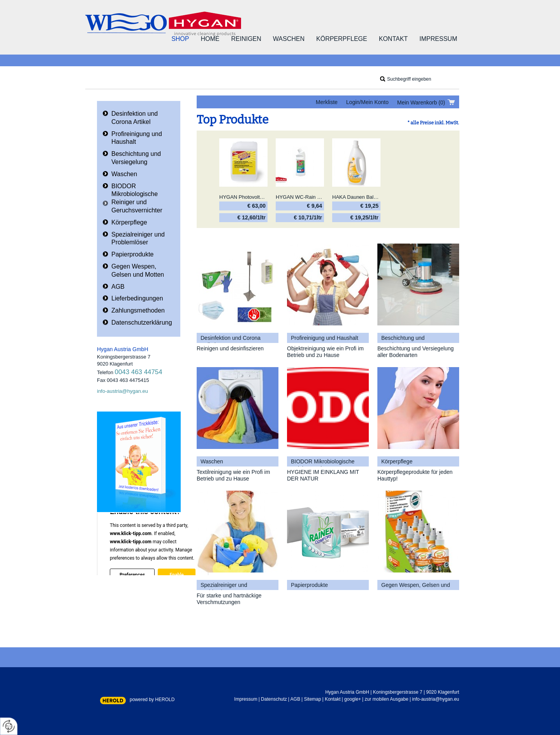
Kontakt (393, 39)
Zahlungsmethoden (138, 310)
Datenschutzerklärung (142, 322)
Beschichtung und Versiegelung (136, 158)
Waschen (289, 39)
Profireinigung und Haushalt (137, 138)
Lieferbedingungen (137, 298)
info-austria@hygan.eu (122, 391)
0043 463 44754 (139, 372)
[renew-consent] (9, 726)
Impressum (438, 39)
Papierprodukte (133, 254)
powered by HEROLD (152, 700)
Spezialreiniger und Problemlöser (138, 239)
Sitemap (312, 699)
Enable (176, 575)
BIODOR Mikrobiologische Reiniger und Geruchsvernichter (137, 198)
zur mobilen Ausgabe (387, 699)
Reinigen (246, 39)
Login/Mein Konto (367, 102)
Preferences (132, 575)
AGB (118, 287)
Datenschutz (274, 699)
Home (210, 39)
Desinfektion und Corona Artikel (135, 118)
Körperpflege (342, 39)
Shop (180, 39)
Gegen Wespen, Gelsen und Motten (138, 270)
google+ (353, 699)
